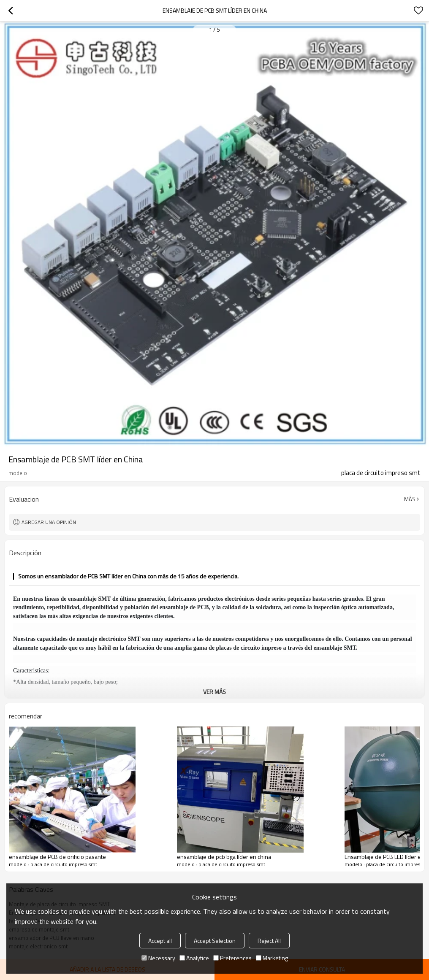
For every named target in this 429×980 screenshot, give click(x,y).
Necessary (158, 958)
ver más (214, 692)
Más (410, 499)
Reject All (269, 941)
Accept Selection (215, 941)
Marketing (272, 958)
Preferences (232, 958)
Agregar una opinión (49, 522)
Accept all (160, 941)
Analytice (194, 958)
